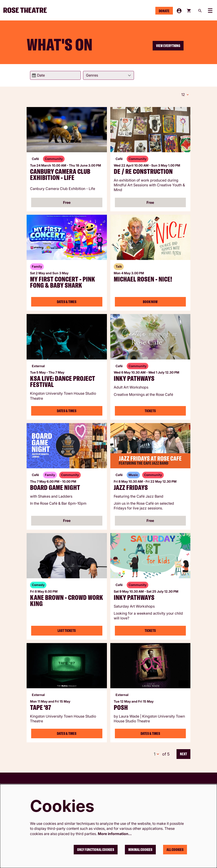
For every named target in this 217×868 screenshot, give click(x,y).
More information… (115, 834)
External (38, 365)
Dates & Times (67, 301)
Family (37, 266)
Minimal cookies (140, 850)
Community (54, 158)
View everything (168, 46)
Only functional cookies (96, 850)
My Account (179, 11)
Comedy (38, 584)
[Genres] (108, 75)
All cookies (175, 850)
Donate (164, 11)
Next (183, 753)
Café (35, 158)
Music (133, 474)
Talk (119, 266)
